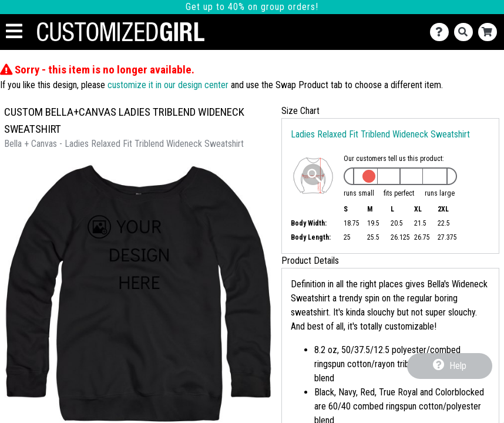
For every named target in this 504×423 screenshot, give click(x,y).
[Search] (466, 32)
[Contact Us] (442, 32)
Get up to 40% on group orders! (252, 7)
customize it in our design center (168, 85)
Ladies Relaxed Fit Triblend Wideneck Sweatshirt (380, 134)
